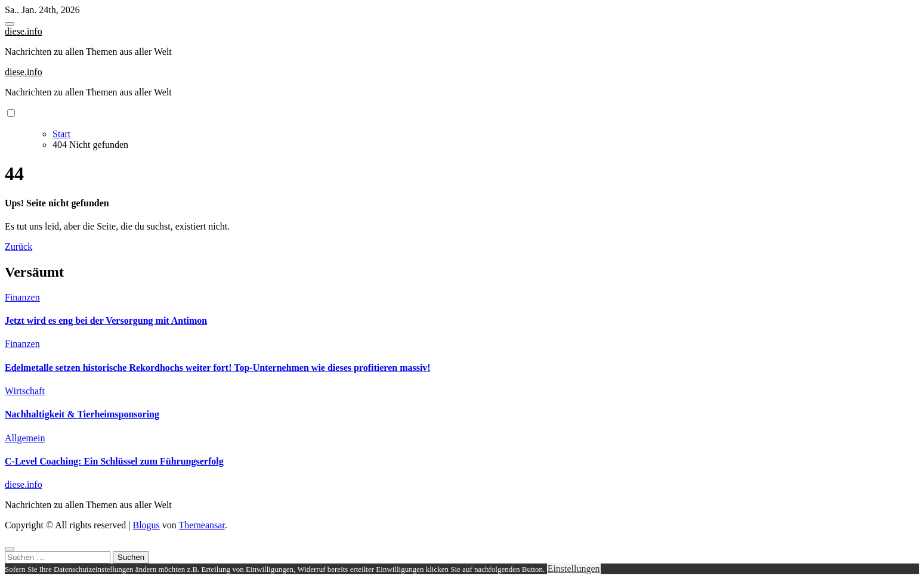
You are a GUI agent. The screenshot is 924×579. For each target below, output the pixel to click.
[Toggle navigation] (10, 24)
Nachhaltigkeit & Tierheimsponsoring (82, 414)
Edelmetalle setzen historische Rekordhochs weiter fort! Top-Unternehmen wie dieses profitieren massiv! (218, 368)
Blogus (146, 525)
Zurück (18, 247)
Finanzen (22, 297)
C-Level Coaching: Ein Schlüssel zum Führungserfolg (114, 461)
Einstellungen (574, 569)
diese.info (24, 31)
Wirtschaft (25, 391)
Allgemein (25, 438)
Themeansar (202, 525)
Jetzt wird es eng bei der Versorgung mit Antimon (106, 321)
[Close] (10, 549)
